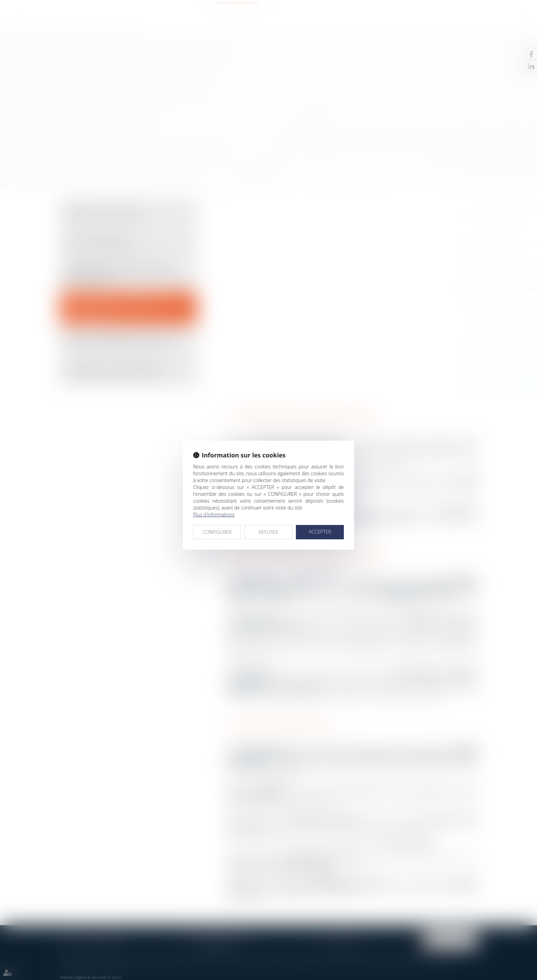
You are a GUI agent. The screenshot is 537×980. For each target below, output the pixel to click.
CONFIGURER (217, 532)
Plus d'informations (214, 514)
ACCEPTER (320, 532)
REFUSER (269, 532)
